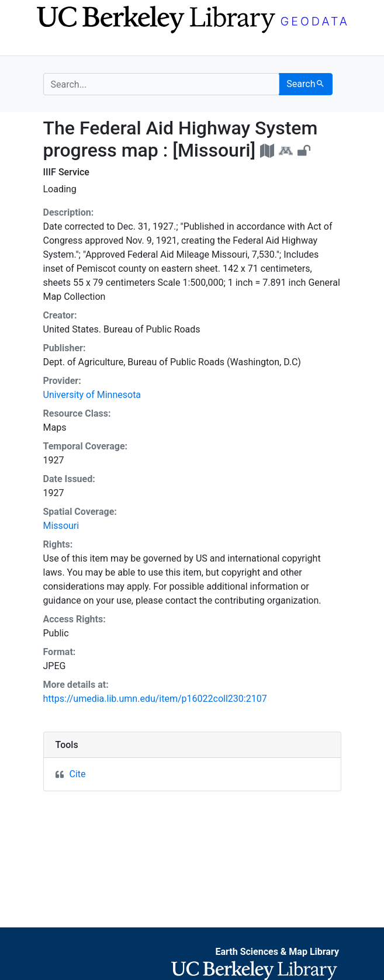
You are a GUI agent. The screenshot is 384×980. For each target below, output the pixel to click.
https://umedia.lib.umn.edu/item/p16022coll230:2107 (155, 699)
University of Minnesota (92, 395)
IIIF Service (66, 172)
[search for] (162, 84)
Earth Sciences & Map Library (277, 952)
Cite (78, 774)
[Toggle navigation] (51, 46)
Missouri (61, 526)
